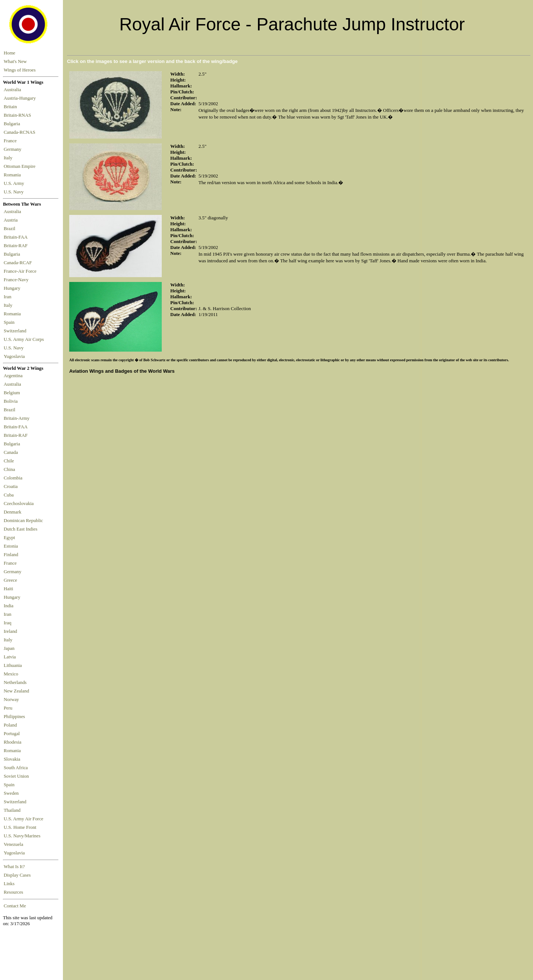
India (9, 606)
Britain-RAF (17, 246)
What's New (15, 62)
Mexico (11, 674)
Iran (9, 297)
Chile (9, 461)
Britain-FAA (17, 237)
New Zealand (16, 691)
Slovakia (12, 759)
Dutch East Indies (21, 529)
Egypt (9, 538)
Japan (9, 648)
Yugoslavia (15, 356)
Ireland (10, 631)
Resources (14, 892)
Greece (10, 580)
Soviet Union (16, 776)
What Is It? (14, 867)
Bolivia (11, 401)
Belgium (12, 393)
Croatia (11, 486)
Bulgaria (13, 124)
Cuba (9, 495)
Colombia (13, 478)
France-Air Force (21, 271)
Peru (8, 708)
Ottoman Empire (21, 166)
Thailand (12, 810)
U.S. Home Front (20, 827)
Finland (11, 555)
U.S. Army (14, 183)
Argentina (13, 376)
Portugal (12, 734)
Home (9, 53)
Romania (14, 175)
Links (9, 884)
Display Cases (17, 875)
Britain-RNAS (19, 115)
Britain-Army (17, 418)
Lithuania (13, 665)
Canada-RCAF (19, 263)
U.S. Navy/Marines (22, 836)
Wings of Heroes (20, 70)
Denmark (13, 512)
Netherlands (15, 682)
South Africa (16, 768)
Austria (12, 220)
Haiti (9, 589)
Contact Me (15, 906)
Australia (14, 90)
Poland (10, 725)
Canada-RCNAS (21, 132)
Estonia (11, 546)
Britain (11, 107)
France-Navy (17, 280)
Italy (9, 158)
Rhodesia (13, 742)
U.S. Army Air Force (24, 819)
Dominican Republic (23, 521)
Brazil (11, 229)
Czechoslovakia (19, 504)
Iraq (8, 623)
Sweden (11, 793)
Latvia (10, 657)
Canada (11, 452)
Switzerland (16, 331)
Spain (9, 322)
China (9, 469)
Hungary (13, 288)
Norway (11, 700)
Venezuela (14, 844)
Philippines (14, 717)
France (11, 141)
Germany (14, 149)
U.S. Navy (14, 192)
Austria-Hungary (21, 98)
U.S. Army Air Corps (24, 339)
